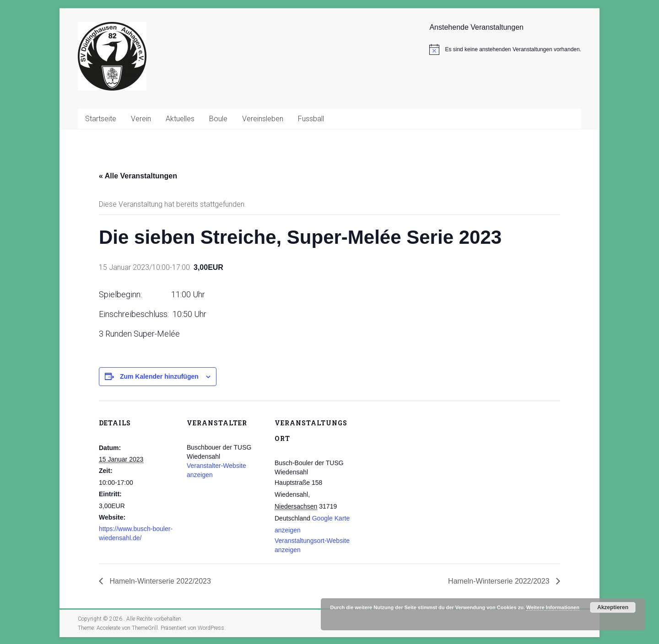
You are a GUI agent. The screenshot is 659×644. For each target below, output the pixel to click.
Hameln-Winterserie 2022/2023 (159, 581)
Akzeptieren (613, 607)
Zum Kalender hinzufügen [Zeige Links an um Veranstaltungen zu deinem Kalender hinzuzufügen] (159, 376)
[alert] (505, 49)
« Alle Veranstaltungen (138, 176)
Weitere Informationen (553, 607)
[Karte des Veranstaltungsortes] (411, 464)
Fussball (311, 119)
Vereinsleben (263, 119)
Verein (141, 119)
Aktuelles (180, 119)
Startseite (101, 119)
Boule (218, 119)
